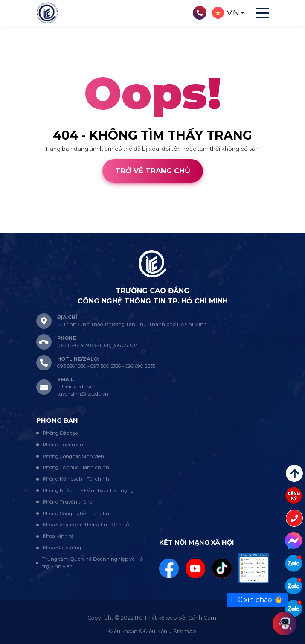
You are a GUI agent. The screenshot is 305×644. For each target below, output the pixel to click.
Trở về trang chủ (153, 171)
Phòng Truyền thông (68, 502)
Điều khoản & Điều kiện (138, 631)
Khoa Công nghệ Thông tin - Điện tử (86, 525)
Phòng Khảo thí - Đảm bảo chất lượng (88, 490)
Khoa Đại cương (62, 548)
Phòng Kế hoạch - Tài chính (76, 479)
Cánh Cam (61, 229)
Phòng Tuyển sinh (65, 445)
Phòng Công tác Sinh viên (73, 456)
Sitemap (185, 631)
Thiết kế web (17, 229)
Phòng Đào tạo (60, 433)
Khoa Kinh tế (58, 536)
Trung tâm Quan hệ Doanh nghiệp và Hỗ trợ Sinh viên (93, 563)
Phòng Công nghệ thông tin (76, 513)
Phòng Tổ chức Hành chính (76, 467)
